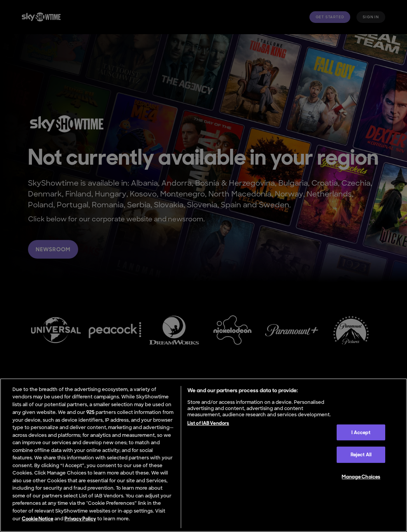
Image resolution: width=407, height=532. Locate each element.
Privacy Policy (80, 519)
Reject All (361, 455)
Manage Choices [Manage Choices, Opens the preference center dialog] (361, 477)
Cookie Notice (38, 519)
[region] (203, 455)
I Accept (361, 432)
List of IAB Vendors (208, 423)
